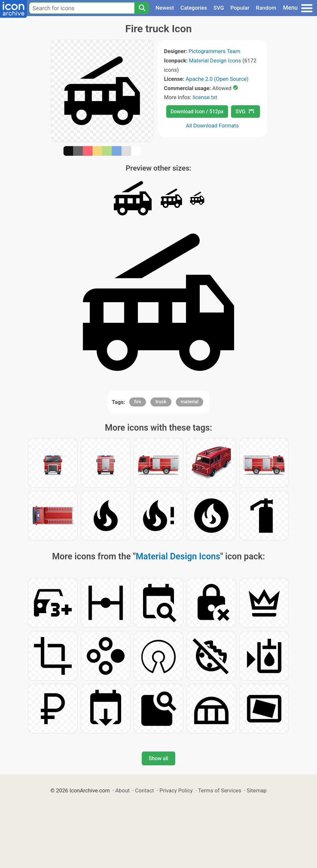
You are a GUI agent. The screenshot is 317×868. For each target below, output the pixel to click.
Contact (144, 790)
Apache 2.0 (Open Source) (217, 79)
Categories (194, 8)
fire (138, 402)
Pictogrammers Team (214, 51)
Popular (240, 8)
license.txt (205, 97)
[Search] (142, 8)
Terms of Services (220, 790)
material (190, 402)
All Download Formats (212, 126)
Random (266, 8)
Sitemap (257, 790)
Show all (158, 758)
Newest (165, 8)
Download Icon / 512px (197, 112)
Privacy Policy (176, 790)
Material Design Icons (215, 61)
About (123, 790)
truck (161, 402)
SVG (219, 8)
